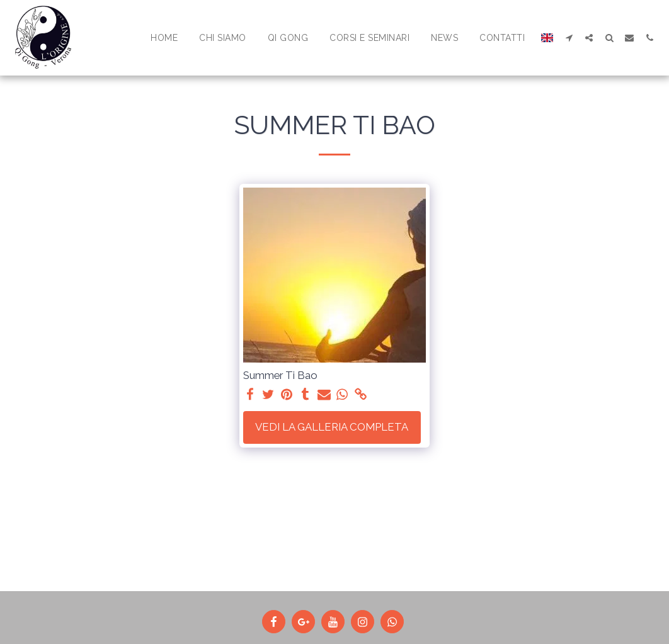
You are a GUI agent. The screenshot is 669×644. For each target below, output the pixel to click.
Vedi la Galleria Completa (332, 427)
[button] (569, 37)
